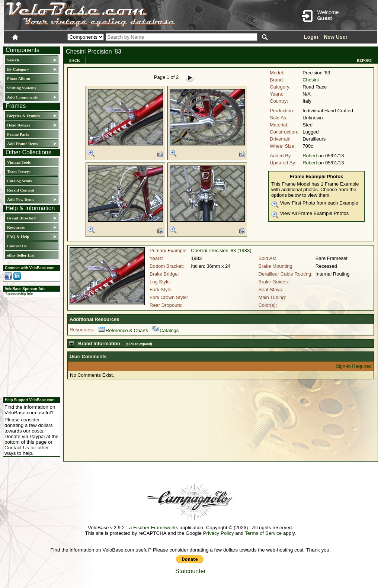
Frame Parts (18, 134)
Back (75, 60)
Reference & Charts (123, 330)
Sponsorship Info (19, 294)
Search (13, 60)
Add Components (22, 97)
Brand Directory (22, 218)
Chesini (310, 80)
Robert (310, 156)
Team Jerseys (19, 171)
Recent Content (21, 190)
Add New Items (21, 199)
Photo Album (19, 78)
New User (336, 37)
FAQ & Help (18, 237)
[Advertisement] (29, 346)
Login (311, 37)
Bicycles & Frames (24, 116)
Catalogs (166, 330)
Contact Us (17, 246)
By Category (18, 69)
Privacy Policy (219, 533)
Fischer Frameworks (156, 528)
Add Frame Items (23, 144)
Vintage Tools (19, 162)
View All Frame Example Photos (310, 215)
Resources (16, 227)
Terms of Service (263, 533)
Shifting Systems (22, 88)
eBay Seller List (21, 255)
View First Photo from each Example (315, 204)
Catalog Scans (19, 181)
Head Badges (18, 125)
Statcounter (190, 571)
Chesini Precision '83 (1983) (221, 250)
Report (364, 60)
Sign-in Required (354, 366)
